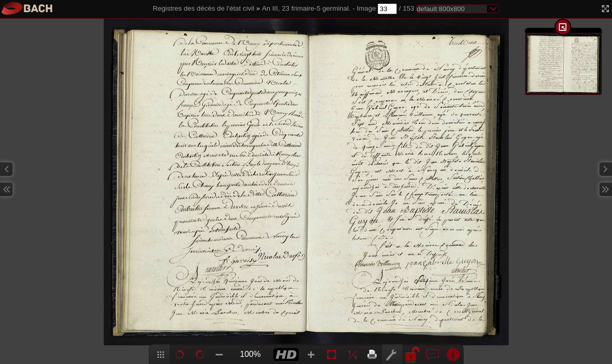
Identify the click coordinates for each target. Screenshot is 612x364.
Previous (7, 169)
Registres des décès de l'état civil (204, 8)
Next (605, 169)
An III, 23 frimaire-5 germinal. (306, 8)
